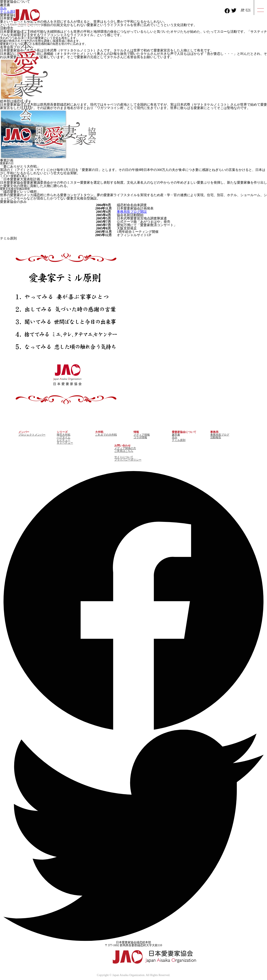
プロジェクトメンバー (32, 435)
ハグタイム (64, 437)
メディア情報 (142, 435)
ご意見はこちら (124, 451)
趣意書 (176, 435)
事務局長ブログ (220, 435)
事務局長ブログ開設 (132, 212)
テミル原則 (179, 440)
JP (242, 10)
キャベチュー (65, 443)
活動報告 (216, 437)
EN (248, 10)
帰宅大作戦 (64, 435)
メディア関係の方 (125, 448)
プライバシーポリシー (128, 460)
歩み (175, 437)
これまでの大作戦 (106, 435)
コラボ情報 (140, 437)
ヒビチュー (64, 440)
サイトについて (124, 457)
